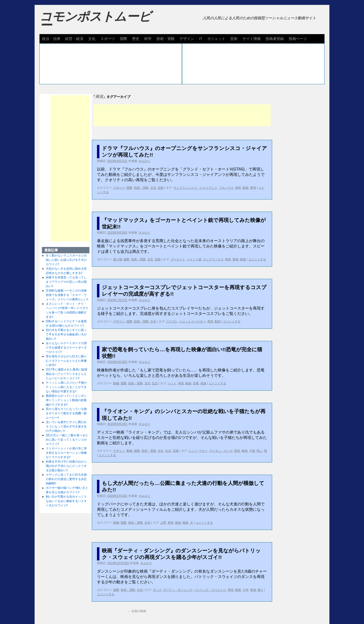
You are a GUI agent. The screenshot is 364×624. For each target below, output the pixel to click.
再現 (238, 188)
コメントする (257, 259)
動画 (246, 188)
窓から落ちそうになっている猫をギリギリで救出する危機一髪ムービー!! (66, 413)
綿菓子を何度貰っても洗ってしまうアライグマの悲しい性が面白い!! (66, 282)
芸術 (234, 39)
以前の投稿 (137, 611)
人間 (163, 523)
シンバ (193, 451)
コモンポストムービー (95, 21)
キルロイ (144, 161)
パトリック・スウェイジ (210, 590)
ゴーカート (178, 259)
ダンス (157, 590)
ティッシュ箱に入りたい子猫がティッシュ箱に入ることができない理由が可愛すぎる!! (66, 387)
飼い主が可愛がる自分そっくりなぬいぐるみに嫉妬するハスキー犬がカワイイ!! (66, 501)
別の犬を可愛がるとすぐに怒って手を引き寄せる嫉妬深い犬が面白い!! (66, 334)
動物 (116, 383)
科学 (148, 39)
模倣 (185, 523)
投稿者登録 (275, 39)
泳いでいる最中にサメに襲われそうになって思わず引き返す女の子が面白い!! (66, 426)
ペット (172, 383)
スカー (203, 451)
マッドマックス (213, 259)
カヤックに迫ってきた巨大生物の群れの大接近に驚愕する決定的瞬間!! (66, 479)
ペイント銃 (194, 259)
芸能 (161, 188)
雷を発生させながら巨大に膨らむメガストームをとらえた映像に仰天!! (66, 361)
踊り (260, 590)
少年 (246, 590)
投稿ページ (298, 39)
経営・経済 (74, 39)
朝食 (203, 383)
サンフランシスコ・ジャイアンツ (195, 188)
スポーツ (108, 39)
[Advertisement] (182, 115)
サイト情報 (252, 39)
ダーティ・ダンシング (178, 590)
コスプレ (172, 321)
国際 (124, 39)
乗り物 (118, 259)
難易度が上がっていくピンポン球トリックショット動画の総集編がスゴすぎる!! (66, 400)
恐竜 (196, 383)
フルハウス (226, 188)
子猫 (252, 451)
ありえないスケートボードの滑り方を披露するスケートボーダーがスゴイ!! (66, 348)
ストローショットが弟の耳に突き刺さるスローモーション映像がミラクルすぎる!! (66, 453)
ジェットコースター (192, 321)
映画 (243, 259)
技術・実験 (166, 39)
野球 (253, 188)
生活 (155, 383)
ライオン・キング (221, 451)
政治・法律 (51, 39)
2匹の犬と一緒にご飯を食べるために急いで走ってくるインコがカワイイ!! (67, 440)
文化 (92, 39)
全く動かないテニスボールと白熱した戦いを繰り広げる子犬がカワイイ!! (66, 260)
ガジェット (216, 39)
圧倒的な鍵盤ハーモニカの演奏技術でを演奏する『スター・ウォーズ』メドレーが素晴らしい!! (67, 295)
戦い (259, 451)
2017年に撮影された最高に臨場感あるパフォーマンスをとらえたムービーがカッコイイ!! (67, 374)
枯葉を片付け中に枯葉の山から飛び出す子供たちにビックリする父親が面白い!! (66, 466)
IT (201, 39)
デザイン (187, 39)
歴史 (136, 39)
